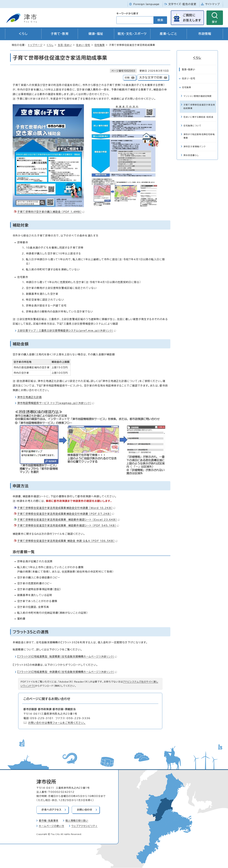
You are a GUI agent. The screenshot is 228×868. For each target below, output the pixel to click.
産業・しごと (169, 34)
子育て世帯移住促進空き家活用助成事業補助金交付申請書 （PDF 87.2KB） (66, 514)
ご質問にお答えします (192, 18)
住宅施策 (100, 45)
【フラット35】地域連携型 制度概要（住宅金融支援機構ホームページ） (67, 657)
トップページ (35, 45)
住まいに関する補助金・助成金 (198, 117)
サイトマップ (212, 4)
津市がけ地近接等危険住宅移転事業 (199, 136)
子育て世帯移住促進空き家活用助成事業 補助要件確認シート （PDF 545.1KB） (68, 526)
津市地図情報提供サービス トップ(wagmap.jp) (56, 403)
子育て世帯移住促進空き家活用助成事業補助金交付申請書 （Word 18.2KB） (66, 508)
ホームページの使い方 (51, 826)
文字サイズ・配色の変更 (182, 4)
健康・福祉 (96, 34)
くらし (23, 34)
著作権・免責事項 (49, 821)
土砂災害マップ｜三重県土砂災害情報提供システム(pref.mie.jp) (67, 331)
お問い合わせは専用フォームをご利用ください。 (57, 723)
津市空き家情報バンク (195, 147)
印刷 (127, 78)
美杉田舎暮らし (191, 155)
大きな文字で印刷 (151, 78)
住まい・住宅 (83, 45)
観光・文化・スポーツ (132, 34)
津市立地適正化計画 (30, 397)
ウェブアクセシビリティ (84, 826)
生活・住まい (65, 45)
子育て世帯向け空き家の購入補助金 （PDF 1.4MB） (51, 212)
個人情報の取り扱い (77, 821)
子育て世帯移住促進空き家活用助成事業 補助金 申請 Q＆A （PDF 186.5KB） (67, 541)
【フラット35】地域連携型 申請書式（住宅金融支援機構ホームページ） (67, 672)
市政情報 (205, 34)
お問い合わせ (85, 810)
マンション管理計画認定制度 (198, 96)
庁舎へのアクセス (52, 810)
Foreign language (146, 4)
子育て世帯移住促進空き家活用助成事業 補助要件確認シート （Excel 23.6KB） (68, 520)
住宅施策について (193, 126)
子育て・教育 (60, 34)
